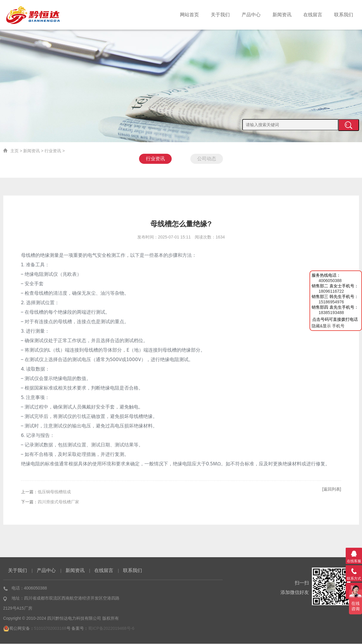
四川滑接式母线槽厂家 (58, 502)
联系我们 (344, 15)
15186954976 (331, 302)
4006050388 (330, 281)
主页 (15, 151)
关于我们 (220, 15)
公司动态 (207, 159)
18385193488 (331, 313)
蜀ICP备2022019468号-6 (111, 629)
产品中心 (251, 15)
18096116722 (331, 291)
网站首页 (189, 15)
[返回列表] (332, 489)
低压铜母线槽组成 (54, 492)
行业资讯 (53, 151)
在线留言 (313, 15)
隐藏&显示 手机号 (328, 326)
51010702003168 (50, 629)
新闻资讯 (282, 15)
